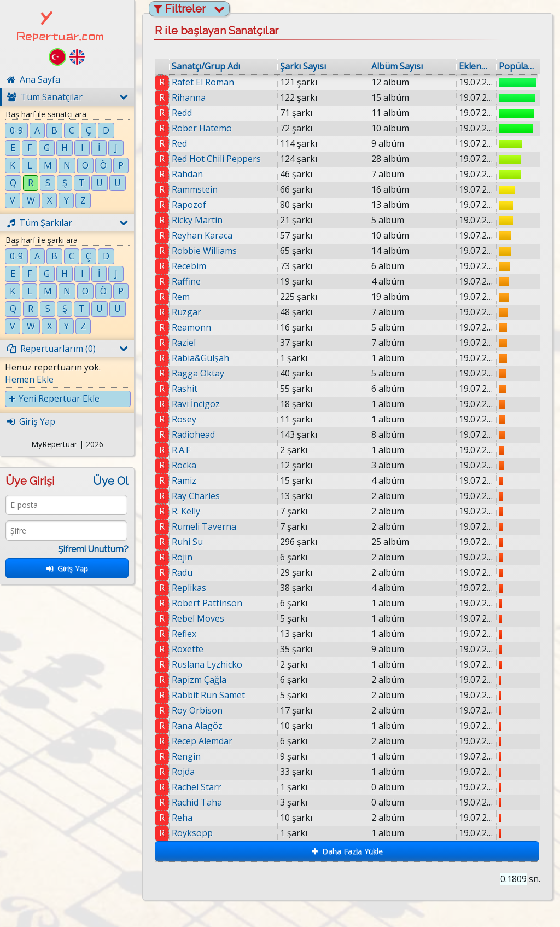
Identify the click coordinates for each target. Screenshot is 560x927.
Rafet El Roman (203, 82)
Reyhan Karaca (202, 235)
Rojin (182, 557)
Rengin (191, 756)
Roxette (188, 649)
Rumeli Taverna (204, 526)
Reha (189, 818)
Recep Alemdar (206, 741)
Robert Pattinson (207, 603)
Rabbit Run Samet (209, 695)
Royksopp (200, 833)
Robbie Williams (204, 251)
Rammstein (195, 189)
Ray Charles (196, 496)
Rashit (185, 389)
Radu (182, 572)
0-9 (16, 130)
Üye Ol (111, 481)
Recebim (189, 266)
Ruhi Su (187, 542)
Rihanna (189, 97)
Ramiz (184, 480)
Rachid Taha (202, 802)
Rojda (188, 772)
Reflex (184, 634)
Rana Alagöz (202, 726)
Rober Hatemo (202, 128)
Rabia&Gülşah (200, 358)
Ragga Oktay (198, 373)
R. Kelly (186, 511)
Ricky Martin (197, 220)
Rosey (184, 419)
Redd (182, 113)
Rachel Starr (201, 787)
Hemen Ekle (29, 379)
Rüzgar (186, 312)
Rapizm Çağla (200, 680)
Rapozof (189, 205)
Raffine (186, 281)
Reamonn (191, 327)
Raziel (184, 343)
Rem (181, 297)
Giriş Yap (67, 568)
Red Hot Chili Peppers (216, 159)
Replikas (189, 588)
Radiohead (193, 434)
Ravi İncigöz (196, 404)
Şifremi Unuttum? (93, 549)
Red (179, 143)
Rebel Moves (198, 618)
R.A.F (181, 450)
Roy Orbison (201, 710)
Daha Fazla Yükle (347, 851)
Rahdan (187, 174)
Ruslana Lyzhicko (207, 664)
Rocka (184, 465)
